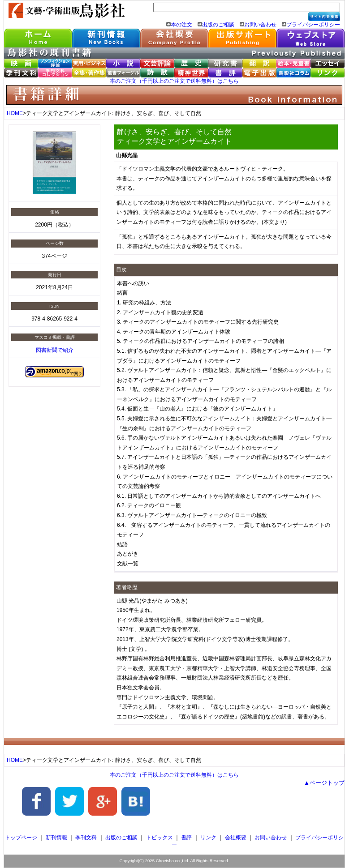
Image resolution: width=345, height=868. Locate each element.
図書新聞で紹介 (55, 350)
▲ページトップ (324, 783)
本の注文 (181, 25)
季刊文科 (86, 838)
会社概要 (236, 838)
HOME (15, 113)
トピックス (160, 838)
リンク (208, 838)
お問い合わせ (260, 25)
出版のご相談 (218, 25)
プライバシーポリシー (313, 25)
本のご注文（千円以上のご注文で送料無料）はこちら (174, 81)
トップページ (21, 838)
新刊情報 (56, 838)
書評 (186, 838)
